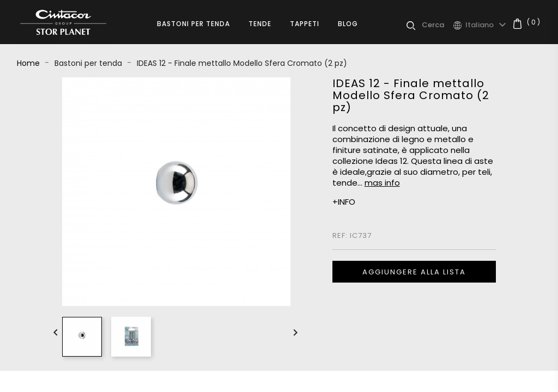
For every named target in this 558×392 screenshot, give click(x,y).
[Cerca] (437, 25)
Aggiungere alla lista (414, 272)
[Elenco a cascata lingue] (487, 25)
